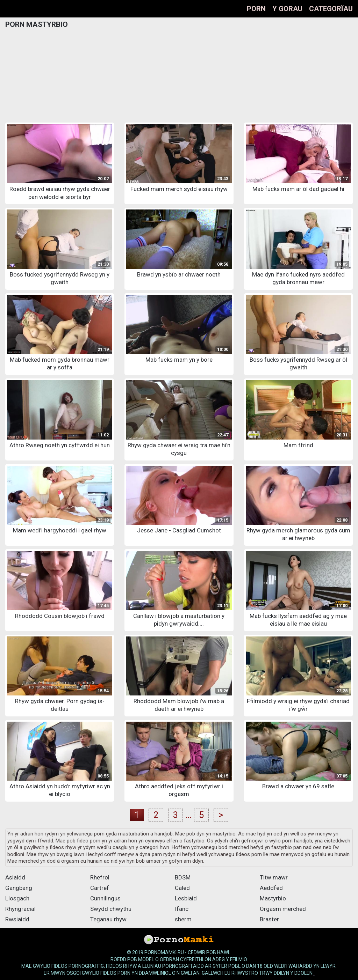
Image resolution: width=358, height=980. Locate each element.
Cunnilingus (105, 898)
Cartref (100, 888)
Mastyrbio (273, 898)
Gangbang (19, 888)
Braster (269, 919)
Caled (182, 888)
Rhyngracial (20, 909)
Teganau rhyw (108, 919)
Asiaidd (15, 877)
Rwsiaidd (17, 919)
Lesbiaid (186, 898)
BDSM (183, 877)
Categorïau (331, 9)
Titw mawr (274, 877)
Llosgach (17, 898)
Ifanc (182, 909)
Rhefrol (100, 877)
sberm (183, 919)
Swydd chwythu (111, 909)
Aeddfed (271, 888)
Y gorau (287, 9)
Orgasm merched (283, 909)
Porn (256, 9)
